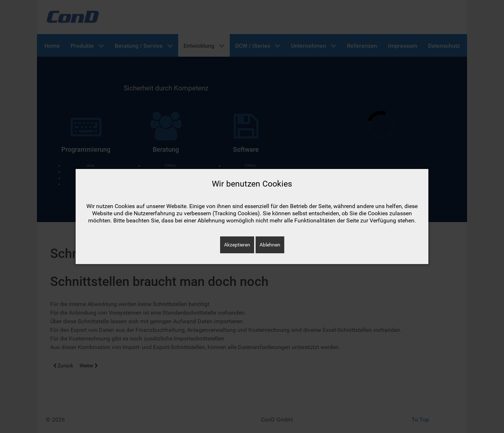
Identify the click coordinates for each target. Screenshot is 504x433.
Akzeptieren (237, 245)
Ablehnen (270, 245)
